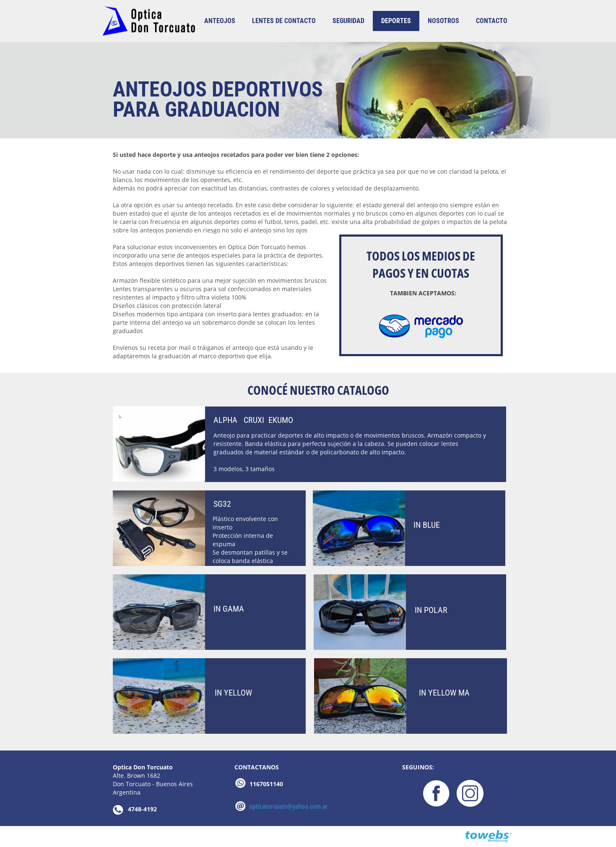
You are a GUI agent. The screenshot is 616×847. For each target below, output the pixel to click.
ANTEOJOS (220, 21)
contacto (492, 21)
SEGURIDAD (348, 21)
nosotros (443, 21)
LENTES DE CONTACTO (284, 21)
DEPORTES (396, 21)
